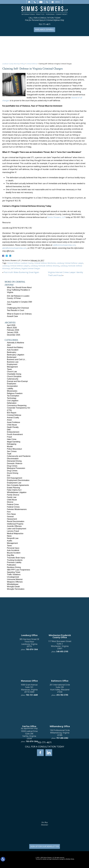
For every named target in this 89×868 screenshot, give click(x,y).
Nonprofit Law (13, 538)
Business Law (13, 362)
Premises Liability (14, 562)
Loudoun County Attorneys (11, 64)
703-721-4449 (32, 757)
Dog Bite (10, 555)
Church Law (12, 372)
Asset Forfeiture (14, 422)
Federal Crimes (13, 507)
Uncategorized (13, 577)
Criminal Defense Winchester (45, 263)
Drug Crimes (12, 466)
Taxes (9, 369)
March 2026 (12, 328)
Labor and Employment (17, 529)
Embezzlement (13, 432)
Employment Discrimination (18, 480)
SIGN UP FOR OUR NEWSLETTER (45, 846)
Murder (10, 446)
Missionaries (12, 391)
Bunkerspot (12, 357)
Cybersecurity (13, 379)
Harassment (12, 519)
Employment (12, 364)
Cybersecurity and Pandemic (19, 456)
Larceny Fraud (13, 531)
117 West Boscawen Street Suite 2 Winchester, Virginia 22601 (60, 707)
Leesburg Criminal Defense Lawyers (16, 266)
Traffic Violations (14, 575)
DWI (9, 430)
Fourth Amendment (15, 434)
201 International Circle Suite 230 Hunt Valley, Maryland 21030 (60, 750)
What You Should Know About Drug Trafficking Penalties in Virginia (19, 290)
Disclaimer (45, 825)
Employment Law (14, 483)
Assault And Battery (15, 347)
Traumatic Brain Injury (16, 558)
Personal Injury (13, 548)
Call (35, 2)
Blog (23, 64)
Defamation (12, 403)
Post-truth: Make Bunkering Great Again (21, 272)
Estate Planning (13, 488)
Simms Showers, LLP (56, 217)
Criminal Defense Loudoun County (20, 263)
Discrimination (13, 459)
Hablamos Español (44, 30)
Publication (11, 565)
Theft (9, 454)
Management (12, 367)
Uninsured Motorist (15, 579)
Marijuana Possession (16, 468)
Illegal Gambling (14, 442)
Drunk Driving (13, 473)
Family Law (12, 497)
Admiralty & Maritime (16, 343)
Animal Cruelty (13, 418)
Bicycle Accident (14, 553)
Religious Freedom (15, 393)
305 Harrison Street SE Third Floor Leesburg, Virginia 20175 (29, 704)
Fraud (9, 437)
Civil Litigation (13, 401)
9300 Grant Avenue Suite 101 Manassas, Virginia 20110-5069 (29, 750)
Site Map (45, 822)
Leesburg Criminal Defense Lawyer (70, 263)
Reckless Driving (14, 567)
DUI (9, 476)
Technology (12, 398)
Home (29, 2)
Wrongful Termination (16, 589)
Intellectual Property (15, 524)
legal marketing (53, 859)
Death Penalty (13, 427)
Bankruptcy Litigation (16, 355)
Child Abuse (12, 425)
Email (41, 2)
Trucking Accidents (15, 560)
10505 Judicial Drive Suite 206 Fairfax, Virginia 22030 (29, 796)
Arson (9, 420)
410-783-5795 (62, 757)
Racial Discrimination (16, 521)
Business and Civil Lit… (17, 359)
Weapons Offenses (15, 582)
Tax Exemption (13, 396)
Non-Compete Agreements (18, 485)
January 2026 (13, 332)
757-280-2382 (62, 800)
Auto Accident (13, 350)
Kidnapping (12, 444)
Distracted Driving (14, 461)
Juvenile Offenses (14, 526)
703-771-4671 (44, 24)
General (10, 517)
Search (47, 2)
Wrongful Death (13, 587)
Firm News (11, 514)
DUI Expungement (15, 478)
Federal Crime (13, 504)
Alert (9, 345)
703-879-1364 (32, 711)
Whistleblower (13, 584)
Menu (58, 2)
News (9, 536)
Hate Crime (12, 439)
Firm (9, 512)
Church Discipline (14, 376)
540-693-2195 (62, 713)
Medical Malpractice (15, 533)
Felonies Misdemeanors (17, 509)
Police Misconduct (14, 449)
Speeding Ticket (14, 572)
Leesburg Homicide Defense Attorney (45, 266)
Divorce (10, 502)
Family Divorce (13, 495)
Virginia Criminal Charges (31, 268)
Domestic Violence (15, 463)
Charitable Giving (14, 374)
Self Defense (16, 268)
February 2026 (13, 330)
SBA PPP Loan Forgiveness (18, 570)
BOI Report (12, 413)
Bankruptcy (12, 352)
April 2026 (11, 325)
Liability (10, 389)
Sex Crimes (12, 451)
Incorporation (12, 386)
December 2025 (14, 335)
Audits (10, 541)
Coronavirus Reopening (17, 405)
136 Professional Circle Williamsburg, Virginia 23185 (60, 794)
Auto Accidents (13, 550)
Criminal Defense (32, 64)
